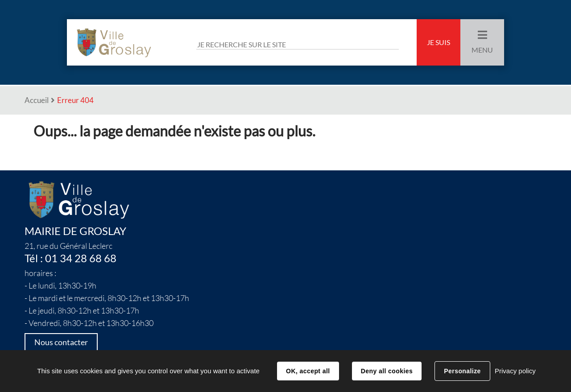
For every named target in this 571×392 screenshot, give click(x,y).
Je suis (439, 42)
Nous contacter (61, 342)
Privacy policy (515, 371)
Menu (482, 50)
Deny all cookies (387, 371)
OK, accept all (308, 371)
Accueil (37, 100)
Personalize (462, 371)
